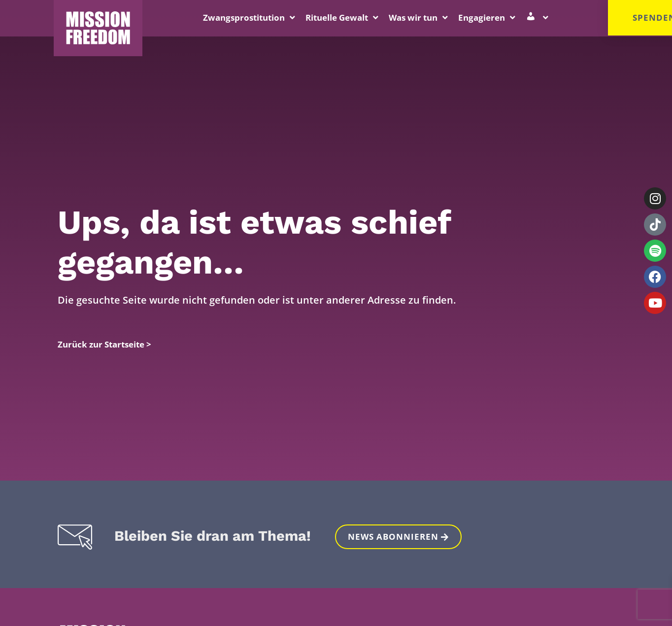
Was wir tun (418, 17)
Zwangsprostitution (249, 17)
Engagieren (487, 17)
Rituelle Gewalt (342, 17)
